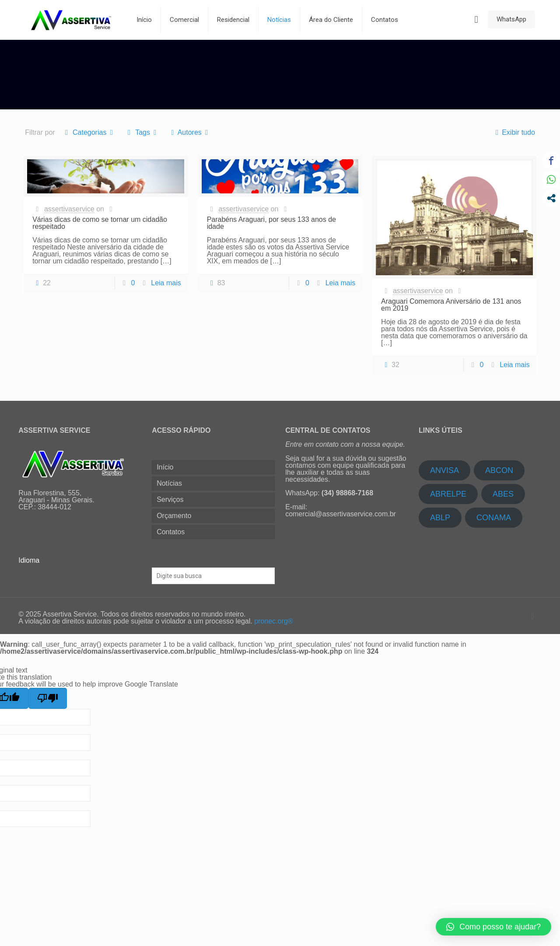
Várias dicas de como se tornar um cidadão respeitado (100, 223)
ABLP (440, 518)
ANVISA (444, 470)
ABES (503, 494)
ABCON (499, 470)
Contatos (171, 532)
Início (165, 467)
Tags (142, 132)
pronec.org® (273, 621)
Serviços (170, 499)
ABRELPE (448, 494)
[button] (493, 927)
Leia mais (166, 283)
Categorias (89, 132)
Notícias (169, 483)
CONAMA (494, 518)
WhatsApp (511, 19)
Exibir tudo (514, 132)
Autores (189, 132)
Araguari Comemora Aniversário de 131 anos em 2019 (451, 305)
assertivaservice (69, 209)
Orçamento (174, 516)
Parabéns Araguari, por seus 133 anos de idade (271, 223)
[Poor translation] (48, 698)
